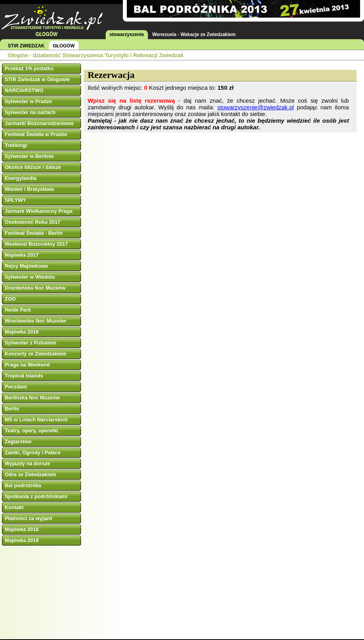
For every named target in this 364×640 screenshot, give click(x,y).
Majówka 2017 (22, 255)
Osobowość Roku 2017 (32, 222)
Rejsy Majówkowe (26, 266)
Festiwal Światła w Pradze (36, 134)
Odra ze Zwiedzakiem (31, 474)
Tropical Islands (24, 376)
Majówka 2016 (22, 332)
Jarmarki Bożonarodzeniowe (39, 123)
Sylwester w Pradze (28, 101)
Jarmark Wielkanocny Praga (39, 211)
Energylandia (21, 178)
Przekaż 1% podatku (29, 68)
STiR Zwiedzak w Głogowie (37, 79)
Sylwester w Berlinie (29, 156)
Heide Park (18, 310)
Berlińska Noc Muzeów (32, 398)
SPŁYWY (15, 200)
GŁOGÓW (64, 46)
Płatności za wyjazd (28, 518)
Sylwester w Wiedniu (30, 277)
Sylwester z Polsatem (31, 343)
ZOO (10, 299)
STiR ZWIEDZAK (26, 46)
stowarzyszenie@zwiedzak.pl (255, 107)
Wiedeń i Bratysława (29, 189)
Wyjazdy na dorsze (27, 463)
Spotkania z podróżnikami (36, 496)
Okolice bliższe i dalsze (33, 167)
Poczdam (16, 387)
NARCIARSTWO (24, 90)
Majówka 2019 (22, 540)
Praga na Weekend (27, 365)
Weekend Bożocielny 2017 (36, 244)
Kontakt (14, 507)
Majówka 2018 (22, 529)
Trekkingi (16, 145)
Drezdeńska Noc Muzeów (35, 288)
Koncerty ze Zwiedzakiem (36, 354)
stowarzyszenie (127, 34)
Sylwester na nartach (30, 112)
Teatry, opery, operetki (32, 431)
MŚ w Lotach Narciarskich (36, 420)
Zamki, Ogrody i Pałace (33, 452)
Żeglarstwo (18, 441)
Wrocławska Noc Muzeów (35, 321)
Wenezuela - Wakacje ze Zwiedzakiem (194, 34)
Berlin (12, 409)
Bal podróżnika (23, 485)
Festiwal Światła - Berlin (34, 233)
